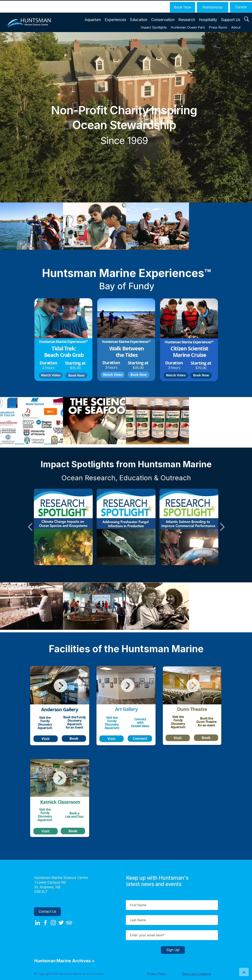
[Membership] (213, 7)
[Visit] (46, 739)
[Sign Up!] (173, 950)
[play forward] (222, 527)
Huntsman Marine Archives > (65, 961)
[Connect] (140, 738)
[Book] (74, 738)
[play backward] (30, 527)
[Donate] (241, 7)
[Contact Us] (47, 912)
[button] (247, 19)
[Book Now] (183, 7)
